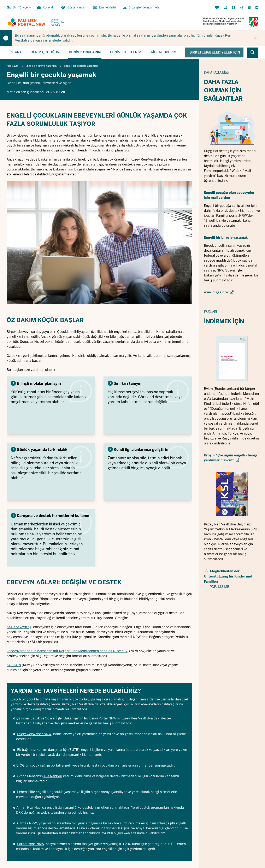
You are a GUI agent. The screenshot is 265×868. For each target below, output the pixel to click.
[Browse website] (253, 53)
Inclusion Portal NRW (100, 718)
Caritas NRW (27, 823)
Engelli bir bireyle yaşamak (41, 66)
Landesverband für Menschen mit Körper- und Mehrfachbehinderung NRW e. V (67, 651)
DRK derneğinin (28, 813)
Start (16, 52)
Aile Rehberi (53, 776)
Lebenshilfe (26, 792)
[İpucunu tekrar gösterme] (255, 38)
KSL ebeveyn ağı (19, 627)
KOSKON (14, 665)
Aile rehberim (164, 52)
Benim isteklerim (126, 52)
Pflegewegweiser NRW (34, 734)
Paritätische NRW (31, 844)
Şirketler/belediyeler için (215, 52)
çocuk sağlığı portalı (45, 765)
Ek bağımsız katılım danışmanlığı (42, 750)
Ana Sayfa (13, 66)
